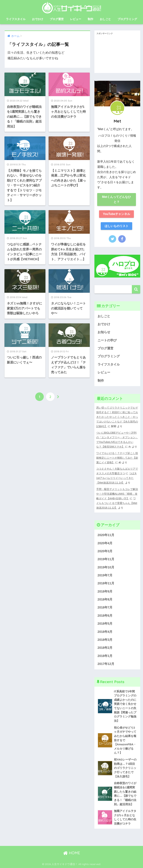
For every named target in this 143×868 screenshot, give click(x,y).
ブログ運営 (57, 19)
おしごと (105, 19)
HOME (72, 853)
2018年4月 (105, 632)
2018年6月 (105, 616)
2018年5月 (105, 624)
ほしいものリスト (117, 226)
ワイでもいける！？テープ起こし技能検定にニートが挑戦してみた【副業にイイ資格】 (117, 458)
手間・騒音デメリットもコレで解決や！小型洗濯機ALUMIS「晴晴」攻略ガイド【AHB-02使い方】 (117, 494)
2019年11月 (106, 559)
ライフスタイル (16, 19)
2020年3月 (105, 551)
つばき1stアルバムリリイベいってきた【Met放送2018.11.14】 (117, 478)
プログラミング (127, 19)
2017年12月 (106, 664)
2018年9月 (105, 592)
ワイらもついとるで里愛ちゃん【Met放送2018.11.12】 (117, 503)
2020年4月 (105, 543)
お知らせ (104, 332)
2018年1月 (105, 656)
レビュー (76, 19)
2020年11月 (106, 535)
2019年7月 (105, 575)
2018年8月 (105, 599)
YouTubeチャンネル (117, 214)
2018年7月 (105, 607)
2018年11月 (106, 583)
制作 (90, 19)
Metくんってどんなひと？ (116, 199)
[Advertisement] (117, 54)
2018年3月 (105, 640)
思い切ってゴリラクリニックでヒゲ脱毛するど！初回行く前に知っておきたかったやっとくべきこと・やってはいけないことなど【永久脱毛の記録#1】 (117, 417)
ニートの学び (107, 340)
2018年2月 (105, 648)
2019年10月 (106, 567)
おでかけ (38, 19)
